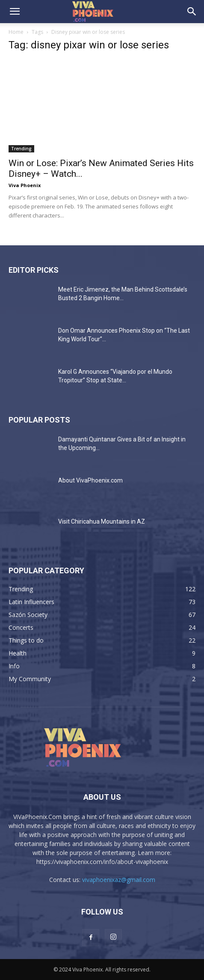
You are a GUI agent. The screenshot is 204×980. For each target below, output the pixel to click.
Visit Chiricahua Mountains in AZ (102, 521)
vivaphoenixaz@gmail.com (119, 880)
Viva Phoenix (25, 185)
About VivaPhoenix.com (90, 480)
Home (16, 32)
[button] (15, 12)
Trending (21, 149)
